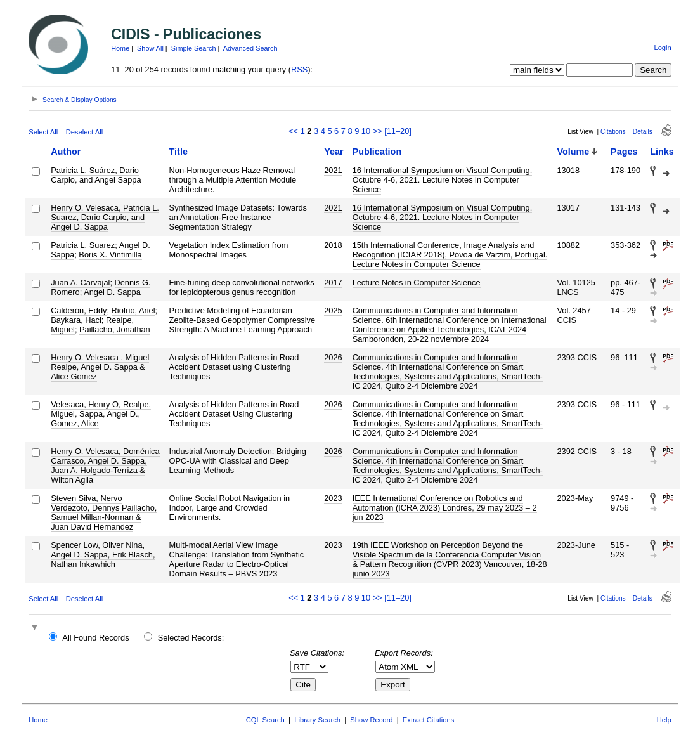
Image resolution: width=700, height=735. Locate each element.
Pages (624, 152)
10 (366, 131)
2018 (333, 245)
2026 (333, 357)
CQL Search (265, 720)
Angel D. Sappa (112, 292)
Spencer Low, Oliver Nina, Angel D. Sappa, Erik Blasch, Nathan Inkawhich (103, 555)
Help (664, 720)
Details (643, 132)
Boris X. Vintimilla (110, 255)
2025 (333, 310)
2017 (333, 283)
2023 (333, 498)
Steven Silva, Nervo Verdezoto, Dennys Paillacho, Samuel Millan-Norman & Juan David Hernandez (104, 512)
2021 (333, 170)
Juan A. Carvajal (80, 283)
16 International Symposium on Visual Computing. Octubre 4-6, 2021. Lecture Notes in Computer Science (443, 180)
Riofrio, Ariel (133, 310)
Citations (613, 132)
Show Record (371, 720)
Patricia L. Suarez (83, 245)
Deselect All (84, 132)
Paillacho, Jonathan (115, 329)
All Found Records (95, 638)
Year (334, 152)
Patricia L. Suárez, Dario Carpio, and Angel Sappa (96, 175)
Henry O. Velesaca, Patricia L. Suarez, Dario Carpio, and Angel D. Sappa (105, 217)
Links (662, 152)
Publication (377, 152)
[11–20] (398, 131)
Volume (573, 152)
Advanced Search (250, 48)
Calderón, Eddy (79, 310)
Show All (150, 48)
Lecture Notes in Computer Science (417, 283)
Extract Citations (428, 720)
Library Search (317, 720)
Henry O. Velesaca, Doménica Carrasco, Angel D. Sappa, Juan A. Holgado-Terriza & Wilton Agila (105, 465)
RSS (299, 69)
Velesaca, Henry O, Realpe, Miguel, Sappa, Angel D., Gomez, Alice (101, 414)
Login (662, 48)
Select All (43, 132)
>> (378, 131)
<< (293, 131)
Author (66, 152)
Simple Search (194, 48)
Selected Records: (191, 638)
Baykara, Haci (76, 320)
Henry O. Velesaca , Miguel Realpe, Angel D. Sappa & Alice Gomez (100, 367)
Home (120, 48)
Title (178, 152)
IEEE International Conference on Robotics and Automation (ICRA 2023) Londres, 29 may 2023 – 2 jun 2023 (445, 508)
